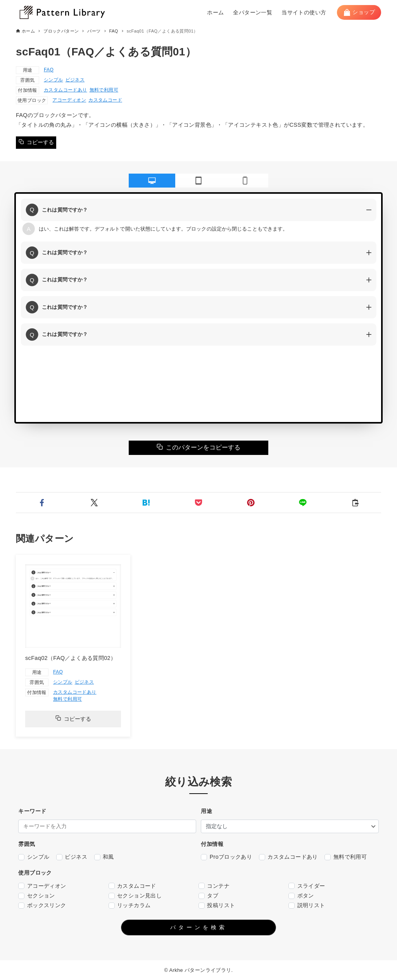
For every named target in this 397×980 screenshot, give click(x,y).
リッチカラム (130, 905)
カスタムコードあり (66, 90)
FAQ (49, 70)
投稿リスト (217, 905)
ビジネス (75, 80)
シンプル (54, 80)
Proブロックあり (226, 857)
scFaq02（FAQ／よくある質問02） (71, 658)
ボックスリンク (42, 905)
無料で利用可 (104, 90)
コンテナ (214, 886)
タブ (208, 896)
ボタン (301, 896)
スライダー (307, 886)
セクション (36, 896)
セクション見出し (135, 896)
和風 (104, 857)
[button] (42, 503)
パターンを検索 (199, 927)
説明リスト (307, 905)
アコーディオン (69, 100)
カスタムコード (105, 100)
